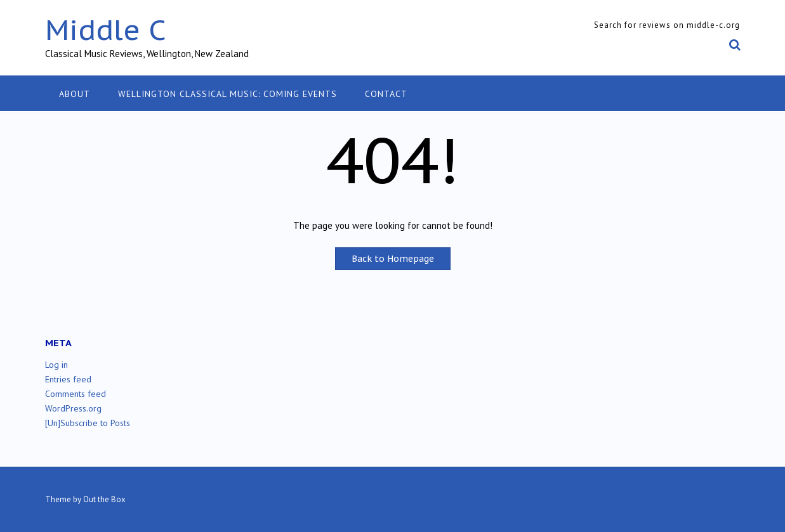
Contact (386, 94)
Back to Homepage (393, 259)
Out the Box (104, 499)
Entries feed (68, 379)
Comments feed (76, 394)
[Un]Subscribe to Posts (88, 423)
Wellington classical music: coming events (228, 94)
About (75, 94)
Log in (56, 365)
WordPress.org (73, 408)
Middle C (106, 29)
